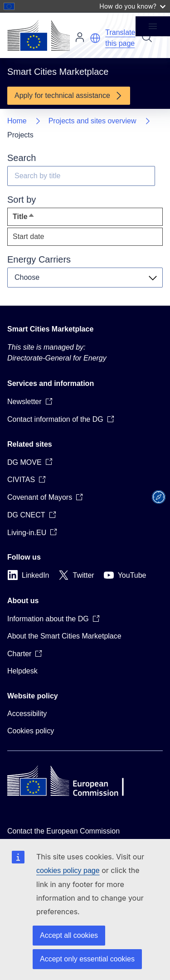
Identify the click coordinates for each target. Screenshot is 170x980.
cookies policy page (68, 870)
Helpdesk (22, 671)
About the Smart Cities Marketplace (64, 636)
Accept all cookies (69, 935)
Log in (80, 37)
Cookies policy (31, 731)
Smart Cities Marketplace (50, 329)
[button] (95, 38)
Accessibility (27, 714)
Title (40, 219)
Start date (28, 236)
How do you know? (132, 6)
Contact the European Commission (63, 831)
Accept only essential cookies (87, 959)
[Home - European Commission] (39, 35)
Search (147, 37)
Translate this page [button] (120, 38)
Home (17, 121)
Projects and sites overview (92, 121)
